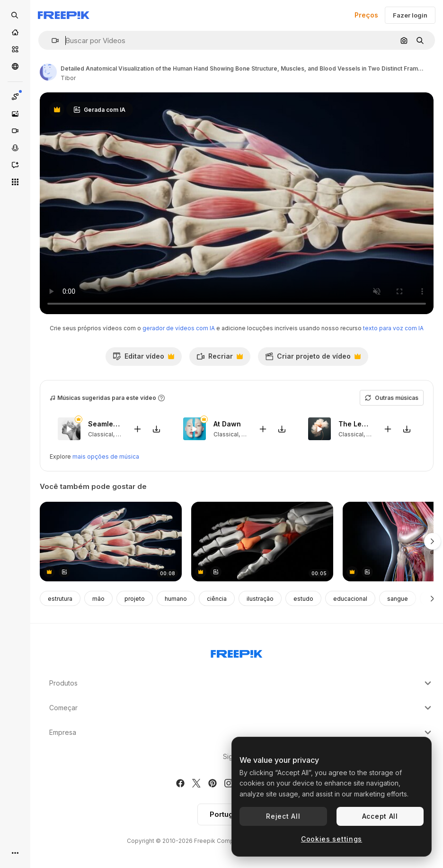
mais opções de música (106, 457)
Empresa (241, 732)
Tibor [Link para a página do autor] (68, 78)
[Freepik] (64, 15)
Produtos (241, 683)
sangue (398, 599)
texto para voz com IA (393, 328)
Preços (366, 15)
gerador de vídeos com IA (179, 328)
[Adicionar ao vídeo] (138, 429)
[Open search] (15, 15)
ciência (217, 599)
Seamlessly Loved (105, 424)
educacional (350, 599)
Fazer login (410, 15)
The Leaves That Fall (355, 424)
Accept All (380, 816)
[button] (51, 41)
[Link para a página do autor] (48, 72)
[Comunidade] (15, 66)
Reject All (283, 816)
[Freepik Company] (237, 652)
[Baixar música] (157, 429)
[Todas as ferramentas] (15, 182)
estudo (303, 599)
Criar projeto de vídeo (313, 359)
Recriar (220, 359)
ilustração (260, 599)
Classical (101, 434)
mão (98, 599)
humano (176, 599)
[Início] (15, 32)
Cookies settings (332, 839)
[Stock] (15, 49)
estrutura (60, 599)
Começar (241, 708)
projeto (135, 599)
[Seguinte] (432, 598)
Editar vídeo (143, 359)
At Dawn (227, 424)
